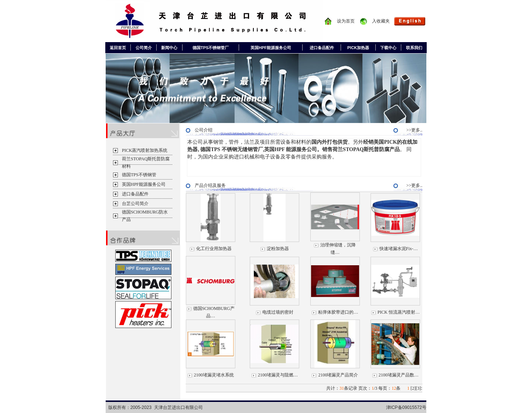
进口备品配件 (322, 48)
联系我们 (414, 48)
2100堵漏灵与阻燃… (278, 375)
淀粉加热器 (278, 249)
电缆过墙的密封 (278, 312)
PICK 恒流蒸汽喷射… (399, 312)
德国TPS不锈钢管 (139, 175)
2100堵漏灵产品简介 (338, 375)
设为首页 (346, 21)
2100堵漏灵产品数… (399, 375)
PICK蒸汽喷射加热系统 (145, 150)
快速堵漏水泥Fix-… (399, 249)
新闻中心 (169, 48)
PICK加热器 (358, 48)
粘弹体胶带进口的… (338, 312)
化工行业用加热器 (214, 249)
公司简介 (144, 48)
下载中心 (388, 48)
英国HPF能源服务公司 (271, 48)
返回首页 (118, 48)
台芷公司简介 (135, 204)
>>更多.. (417, 130)
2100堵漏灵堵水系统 (214, 375)
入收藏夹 (381, 21)
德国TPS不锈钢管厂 (211, 48)
